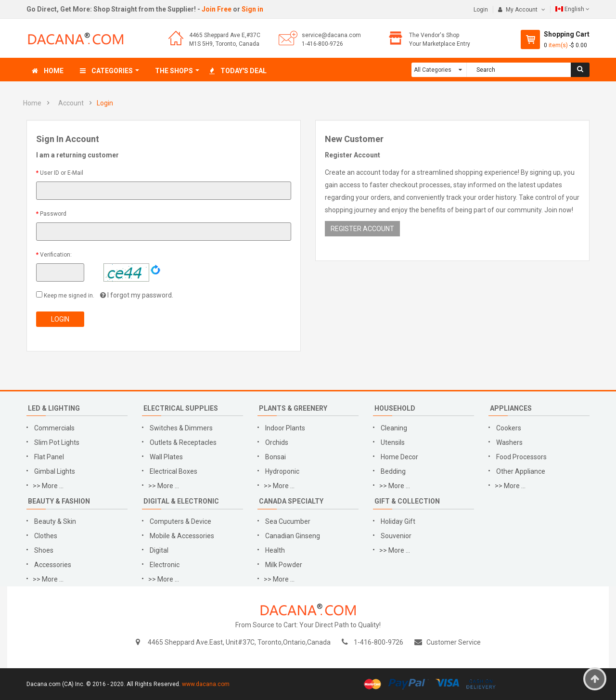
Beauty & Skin (55, 521)
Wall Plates (166, 457)
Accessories (53, 565)
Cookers (509, 428)
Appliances (511, 408)
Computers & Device (180, 521)
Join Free (217, 9)
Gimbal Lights (55, 471)
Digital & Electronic (181, 501)
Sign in (252, 9)
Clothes (46, 536)
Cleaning (394, 428)
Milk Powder (284, 565)
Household (395, 408)
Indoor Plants (285, 428)
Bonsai (276, 457)
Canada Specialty (291, 501)
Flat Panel (49, 457)
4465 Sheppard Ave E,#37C (225, 35)
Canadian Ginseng (293, 536)
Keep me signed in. (68, 296)
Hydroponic (282, 471)
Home (32, 103)
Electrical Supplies (181, 408)
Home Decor (399, 457)
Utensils (393, 442)
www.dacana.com (206, 684)
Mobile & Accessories (182, 536)
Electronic (165, 565)
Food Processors (521, 457)
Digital (159, 550)
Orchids (277, 442)
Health (275, 550)
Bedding (394, 471)
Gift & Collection (407, 501)
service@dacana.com (331, 35)
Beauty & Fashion (59, 501)
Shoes (44, 550)
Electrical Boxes (173, 471)
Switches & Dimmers (181, 428)
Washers (509, 442)
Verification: (56, 255)
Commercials (54, 428)
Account (71, 103)
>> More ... (48, 486)
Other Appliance (521, 471)
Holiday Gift (398, 521)
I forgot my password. (140, 295)
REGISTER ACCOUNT (362, 229)
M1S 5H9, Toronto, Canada (224, 44)
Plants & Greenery (293, 408)
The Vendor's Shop (434, 35)
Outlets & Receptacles (183, 442)
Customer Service (454, 642)
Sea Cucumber (288, 521)
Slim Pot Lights (57, 442)
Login (481, 10)
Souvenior (396, 536)
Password (53, 214)
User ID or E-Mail (62, 173)
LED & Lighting (54, 408)
